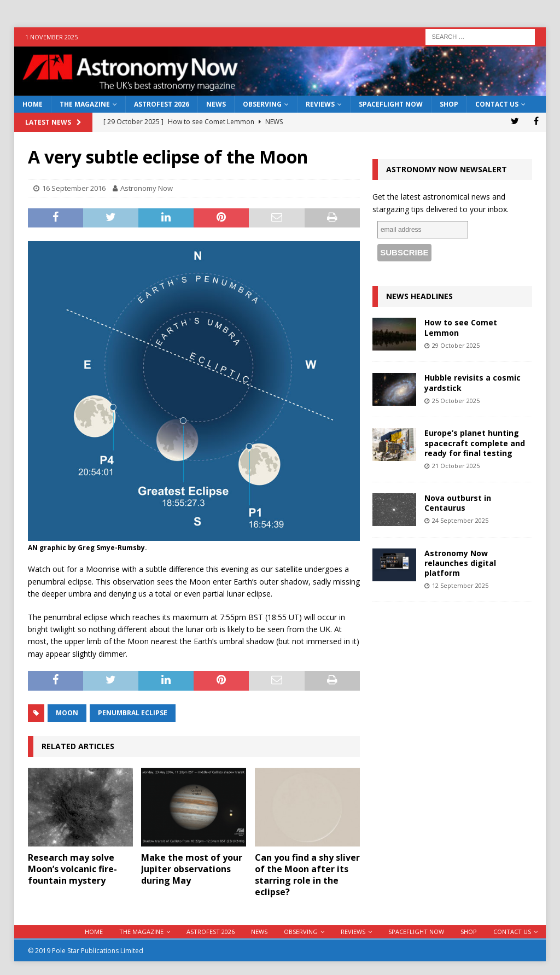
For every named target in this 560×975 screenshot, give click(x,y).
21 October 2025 (456, 466)
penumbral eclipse (133, 713)
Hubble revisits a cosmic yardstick (472, 383)
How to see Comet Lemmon (461, 327)
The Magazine (85, 104)
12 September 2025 (460, 585)
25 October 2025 (456, 401)
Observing (262, 104)
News (216, 104)
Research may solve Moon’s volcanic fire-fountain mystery (72, 869)
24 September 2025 (460, 520)
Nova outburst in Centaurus (458, 503)
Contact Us (497, 104)
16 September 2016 (74, 188)
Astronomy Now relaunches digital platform (460, 563)
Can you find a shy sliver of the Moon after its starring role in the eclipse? (307, 874)
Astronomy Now (147, 188)
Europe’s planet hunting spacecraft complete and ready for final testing (475, 443)
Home (33, 104)
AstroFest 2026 (162, 104)
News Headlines (419, 296)
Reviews (320, 104)
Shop (449, 104)
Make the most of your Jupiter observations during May (192, 869)
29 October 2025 (456, 345)
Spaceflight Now (391, 104)
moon (67, 713)
